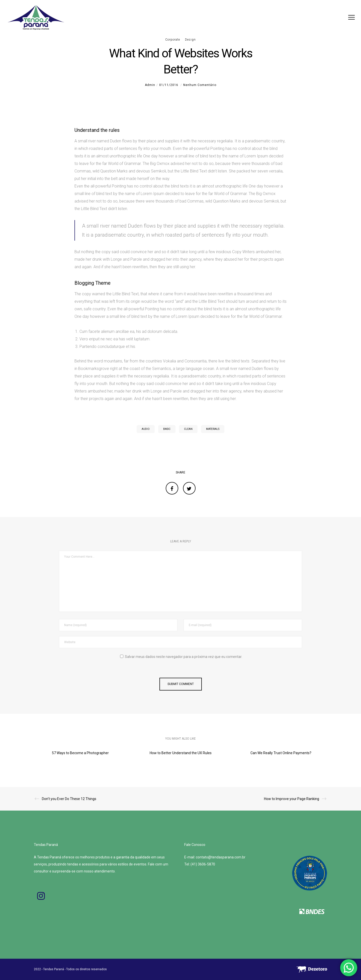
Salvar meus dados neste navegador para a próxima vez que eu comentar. (184, 657)
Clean (188, 429)
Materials (213, 429)
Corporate (173, 40)
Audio (146, 429)
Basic (167, 429)
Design (190, 40)
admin (150, 85)
